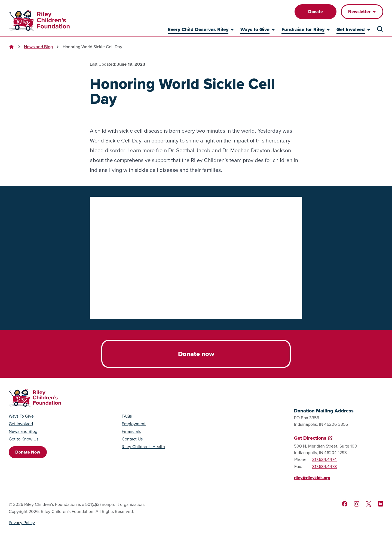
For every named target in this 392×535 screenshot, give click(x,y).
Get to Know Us (24, 439)
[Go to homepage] (39, 20)
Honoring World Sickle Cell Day (92, 47)
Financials (131, 431)
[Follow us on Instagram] (357, 504)
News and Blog (38, 47)
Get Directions (310, 438)
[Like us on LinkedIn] (381, 504)
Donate (316, 12)
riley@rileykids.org (312, 478)
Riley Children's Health (143, 447)
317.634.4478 (324, 466)
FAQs (127, 416)
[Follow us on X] (369, 504)
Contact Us (132, 439)
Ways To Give (21, 416)
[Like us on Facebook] (345, 504)
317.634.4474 (324, 459)
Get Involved (21, 424)
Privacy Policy (22, 523)
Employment (134, 424)
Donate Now (28, 452)
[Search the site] (380, 29)
